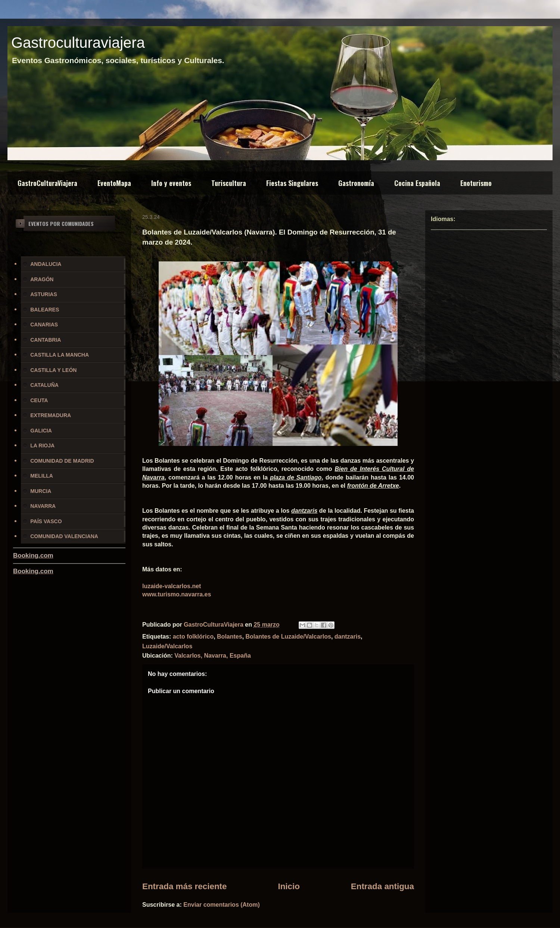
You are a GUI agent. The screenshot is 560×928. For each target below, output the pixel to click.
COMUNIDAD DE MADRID (62, 461)
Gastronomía (356, 183)
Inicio (289, 886)
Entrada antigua (382, 886)
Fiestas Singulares (292, 183)
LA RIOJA (42, 446)
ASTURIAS (44, 294)
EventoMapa (114, 183)
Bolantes (230, 637)
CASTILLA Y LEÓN (53, 370)
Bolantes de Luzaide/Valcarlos (288, 637)
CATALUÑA (44, 385)
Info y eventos (171, 183)
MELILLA (42, 476)
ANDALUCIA (46, 264)
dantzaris (348, 637)
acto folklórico (193, 637)
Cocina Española (417, 183)
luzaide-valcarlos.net (172, 586)
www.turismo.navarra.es (177, 594)
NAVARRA (43, 506)
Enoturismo (476, 183)
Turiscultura (229, 183)
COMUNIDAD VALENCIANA (64, 536)
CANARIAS (44, 325)
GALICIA (41, 431)
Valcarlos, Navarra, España (213, 656)
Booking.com (33, 555)
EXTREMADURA (51, 415)
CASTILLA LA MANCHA (60, 355)
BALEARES (45, 310)
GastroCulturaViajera (47, 183)
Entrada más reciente (185, 886)
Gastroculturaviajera (78, 43)
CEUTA (39, 400)
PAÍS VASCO (46, 521)
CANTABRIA (46, 340)
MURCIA (41, 491)
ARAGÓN (42, 279)
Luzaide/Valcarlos (167, 646)
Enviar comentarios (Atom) (221, 905)
